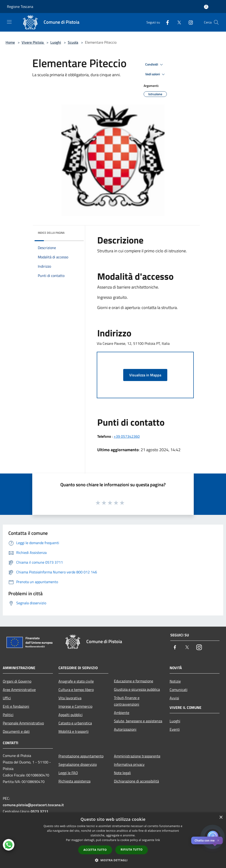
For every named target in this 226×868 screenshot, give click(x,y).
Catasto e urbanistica (75, 723)
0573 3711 (39, 811)
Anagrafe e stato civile (76, 681)
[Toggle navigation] (9, 22)
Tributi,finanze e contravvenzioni (127, 701)
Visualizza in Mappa (145, 375)
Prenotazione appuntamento (81, 756)
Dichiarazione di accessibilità (136, 781)
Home (10, 42)
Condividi (155, 65)
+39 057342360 (127, 436)
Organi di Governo (17, 681)
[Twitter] (177, 22)
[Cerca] (216, 22)
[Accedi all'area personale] (206, 7)
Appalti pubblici (71, 715)
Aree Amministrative (19, 690)
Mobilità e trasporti (74, 731)
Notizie (175, 681)
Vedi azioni (156, 74)
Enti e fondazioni (16, 706)
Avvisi (174, 698)
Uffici (7, 698)
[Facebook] (166, 22)
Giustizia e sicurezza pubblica (137, 689)
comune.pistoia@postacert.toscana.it (33, 805)
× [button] (221, 817)
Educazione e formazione (134, 681)
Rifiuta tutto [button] (132, 850)
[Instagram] (189, 22)
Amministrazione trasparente (137, 756)
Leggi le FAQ (68, 773)
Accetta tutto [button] (95, 850)
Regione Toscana (20, 7)
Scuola (73, 42)
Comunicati (179, 690)
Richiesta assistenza (74, 781)
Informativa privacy (129, 764)
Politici (8, 715)
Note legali (122, 773)
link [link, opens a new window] (158, 840)
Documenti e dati (16, 731)
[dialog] (113, 840)
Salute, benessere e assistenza (138, 721)
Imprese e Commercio (75, 706)
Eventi (175, 729)
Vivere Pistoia (33, 42)
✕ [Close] (218, 840)
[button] (113, 860)
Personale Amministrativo (23, 723)
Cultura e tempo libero (76, 690)
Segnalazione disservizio (78, 764)
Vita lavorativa (70, 698)
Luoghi (56, 42)
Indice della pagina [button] (51, 233)
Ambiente (122, 713)
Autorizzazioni (125, 729)
